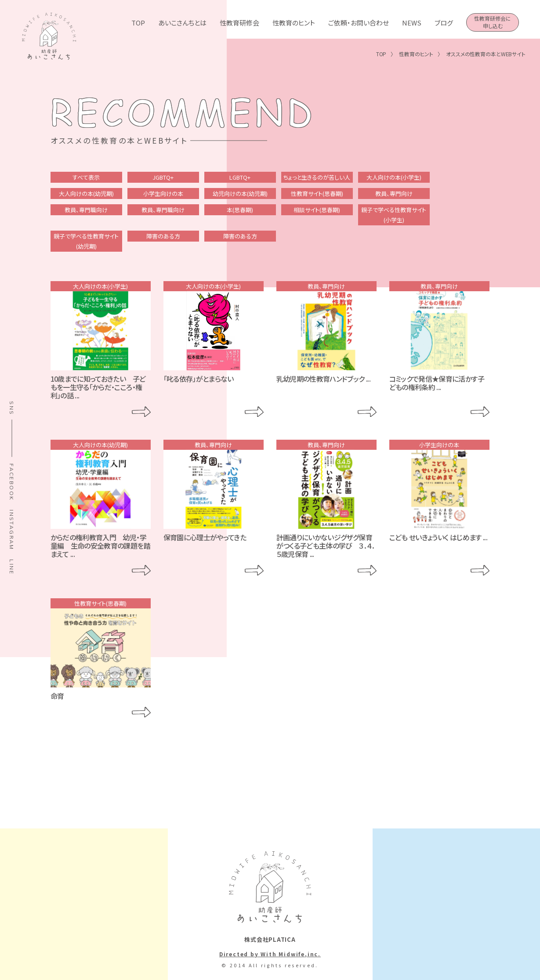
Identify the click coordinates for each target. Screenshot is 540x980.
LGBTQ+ (240, 177)
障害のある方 (163, 236)
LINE (12, 567)
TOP (138, 23)
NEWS (412, 23)
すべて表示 (86, 177)
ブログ (444, 23)
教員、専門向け (394, 193)
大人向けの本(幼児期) (86, 193)
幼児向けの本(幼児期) (240, 193)
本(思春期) (240, 210)
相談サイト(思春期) (317, 210)
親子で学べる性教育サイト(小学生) (394, 215)
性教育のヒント (294, 23)
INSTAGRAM (12, 530)
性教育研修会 (239, 23)
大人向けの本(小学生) (394, 177)
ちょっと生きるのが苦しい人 (317, 177)
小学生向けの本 (163, 193)
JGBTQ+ (163, 177)
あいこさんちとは (182, 23)
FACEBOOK (12, 482)
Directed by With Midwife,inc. (270, 954)
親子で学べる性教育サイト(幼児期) (86, 241)
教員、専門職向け (86, 210)
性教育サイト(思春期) (317, 193)
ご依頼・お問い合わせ (359, 23)
